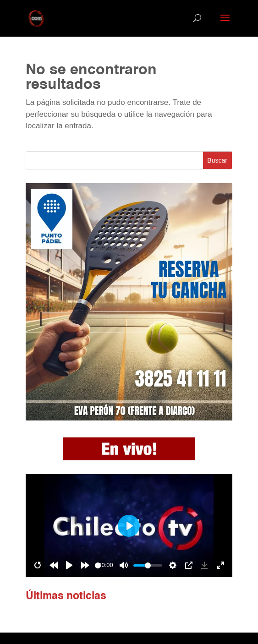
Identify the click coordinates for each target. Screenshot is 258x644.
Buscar (217, 160)
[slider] (98, 565)
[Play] (69, 565)
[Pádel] (129, 418)
